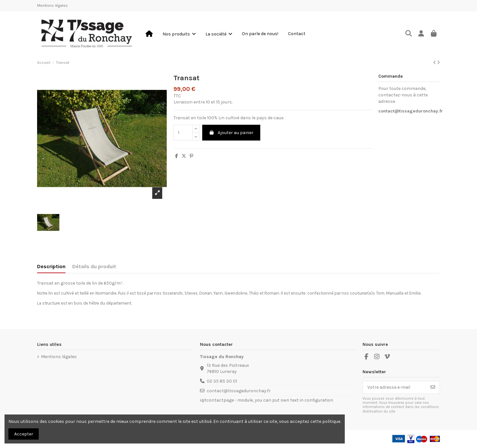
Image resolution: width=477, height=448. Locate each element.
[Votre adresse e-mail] (395, 387)
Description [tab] (51, 266)
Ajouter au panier (231, 133)
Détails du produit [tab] (94, 266)
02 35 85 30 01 (222, 381)
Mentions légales (52, 5)
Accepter (24, 434)
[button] (179, 34)
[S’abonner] (433, 387)
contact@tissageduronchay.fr (411, 111)
